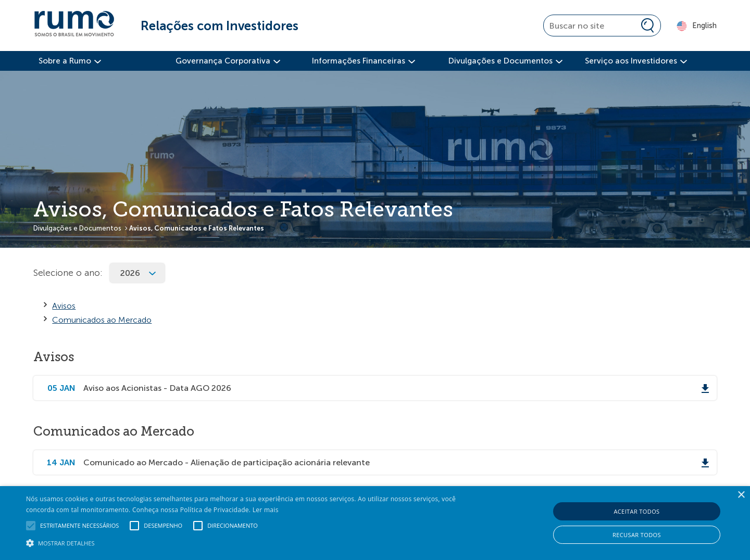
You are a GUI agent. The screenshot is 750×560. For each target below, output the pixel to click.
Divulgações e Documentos (77, 228)
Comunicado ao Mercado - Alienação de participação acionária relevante (227, 462)
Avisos (64, 306)
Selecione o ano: (68, 273)
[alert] (375, 523)
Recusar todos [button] (637, 535)
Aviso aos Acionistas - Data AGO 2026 (157, 388)
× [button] (741, 495)
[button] (253, 542)
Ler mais (266, 510)
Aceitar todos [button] (636, 511)
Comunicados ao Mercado (102, 320)
